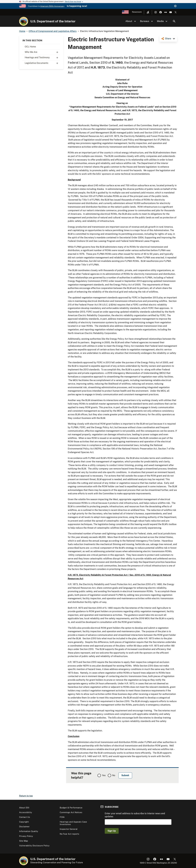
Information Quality (29, 831)
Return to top (26, 796)
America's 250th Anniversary (52, 6)
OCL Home (30, 47)
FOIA (62, 817)
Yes (104, 775)
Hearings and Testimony (42, 58)
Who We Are (42, 52)
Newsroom (137, 12)
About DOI (24, 808)
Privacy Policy (26, 836)
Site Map (24, 841)
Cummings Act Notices (71, 812)
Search (174, 21)
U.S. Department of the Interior (53, 21)
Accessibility (26, 812)
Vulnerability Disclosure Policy (34, 846)
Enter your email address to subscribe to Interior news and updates (135, 815)
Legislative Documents (42, 63)
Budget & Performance (71, 808)
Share (168, 39)
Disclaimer (24, 827)
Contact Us (25, 817)
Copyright (24, 822)
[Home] (24, 21)
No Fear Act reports (69, 834)
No (114, 775)
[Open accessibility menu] (148, 12)
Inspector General (69, 829)
